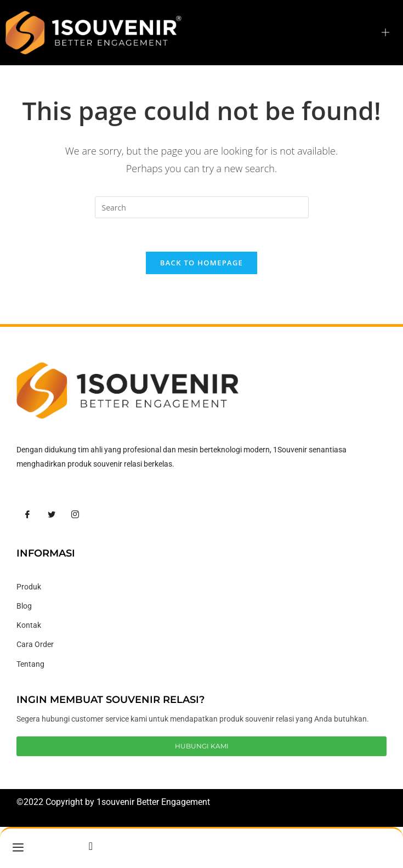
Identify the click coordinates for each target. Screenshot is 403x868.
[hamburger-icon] (385, 33)
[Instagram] (75, 515)
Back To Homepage (201, 263)
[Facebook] (27, 515)
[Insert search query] (202, 207)
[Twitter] (52, 515)
